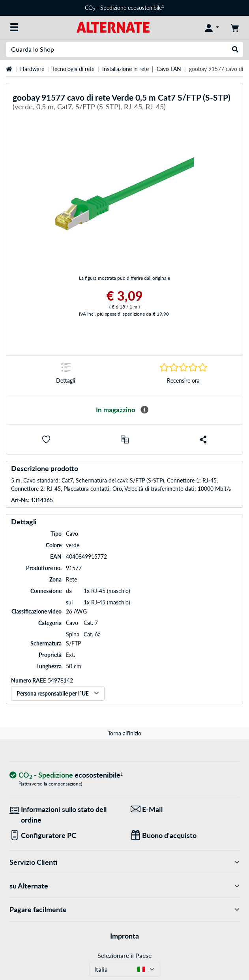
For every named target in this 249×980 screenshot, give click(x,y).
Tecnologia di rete (73, 69)
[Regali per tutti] (185, 835)
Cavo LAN (169, 69)
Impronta (124, 936)
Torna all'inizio (124, 733)
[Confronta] (125, 440)
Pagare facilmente (124, 910)
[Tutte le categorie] (14, 27)
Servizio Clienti (124, 862)
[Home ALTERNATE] (113, 27)
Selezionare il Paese (124, 955)
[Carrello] (235, 27)
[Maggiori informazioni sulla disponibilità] (144, 410)
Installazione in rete (125, 69)
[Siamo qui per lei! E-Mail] (185, 809)
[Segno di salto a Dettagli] (66, 375)
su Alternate (124, 886)
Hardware (32, 69)
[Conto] (212, 27)
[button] (46, 440)
